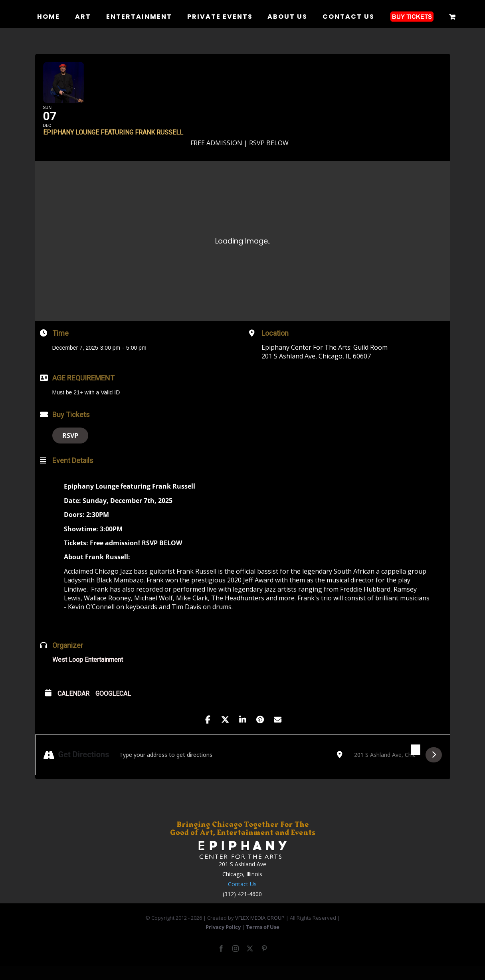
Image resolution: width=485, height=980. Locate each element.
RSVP (70, 448)
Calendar (73, 706)
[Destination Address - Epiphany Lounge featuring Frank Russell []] (384, 767)
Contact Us (242, 896)
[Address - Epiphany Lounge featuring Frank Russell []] (223, 767)
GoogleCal (113, 706)
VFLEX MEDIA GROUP (260, 930)
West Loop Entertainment (88, 672)
